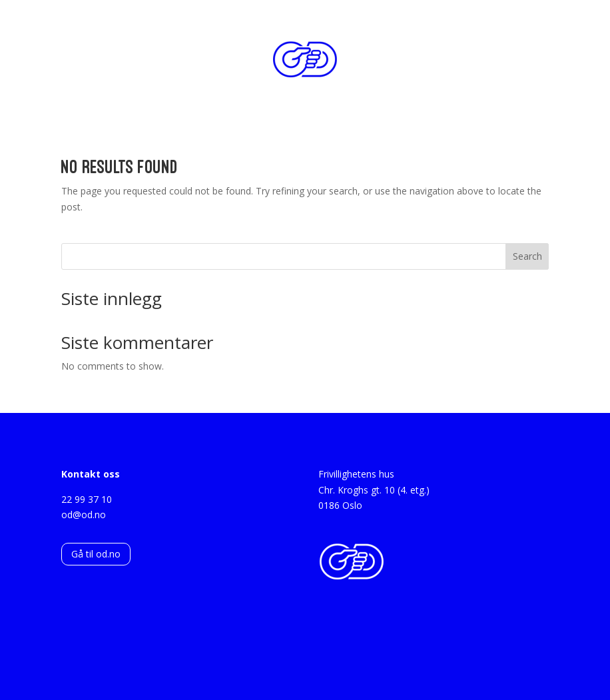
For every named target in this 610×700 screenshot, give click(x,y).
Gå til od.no (96, 554)
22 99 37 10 (87, 499)
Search (527, 256)
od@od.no (84, 515)
